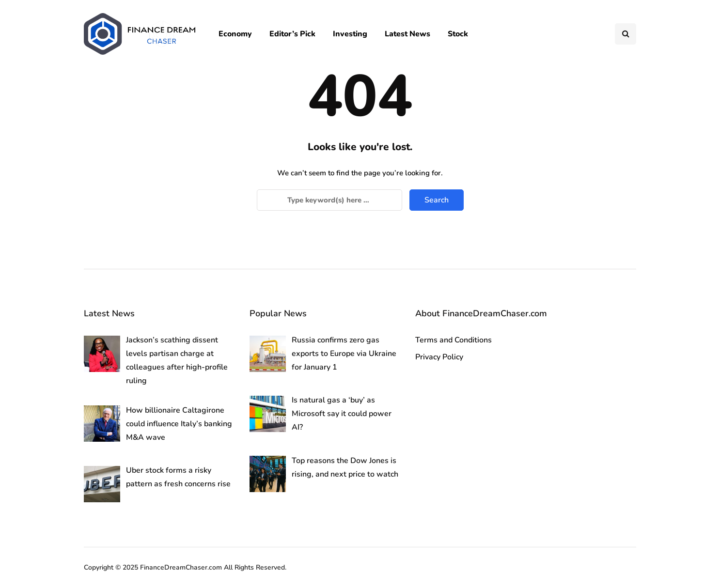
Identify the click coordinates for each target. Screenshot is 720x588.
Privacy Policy (439, 357)
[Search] (329, 200)
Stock (458, 34)
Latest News (407, 34)
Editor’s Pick (292, 34)
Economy (235, 34)
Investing (350, 34)
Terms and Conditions (454, 340)
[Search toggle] (626, 34)
